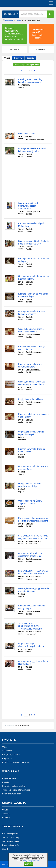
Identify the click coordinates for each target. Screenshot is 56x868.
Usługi (7, 58)
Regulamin (7, 758)
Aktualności (7, 751)
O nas (5, 747)
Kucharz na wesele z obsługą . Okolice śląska (32, 348)
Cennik (5, 849)
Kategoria (14, 49)
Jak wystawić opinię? (11, 841)
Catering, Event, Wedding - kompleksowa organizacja (31, 81)
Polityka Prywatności (11, 755)
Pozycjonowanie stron (12, 794)
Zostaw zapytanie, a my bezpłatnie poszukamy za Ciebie (15, 33)
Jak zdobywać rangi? (11, 837)
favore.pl (21, 3)
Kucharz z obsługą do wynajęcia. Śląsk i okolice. (33, 415)
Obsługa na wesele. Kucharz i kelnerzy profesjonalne (32, 150)
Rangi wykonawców (11, 845)
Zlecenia (30, 58)
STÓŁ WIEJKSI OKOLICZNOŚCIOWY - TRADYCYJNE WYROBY (30, 626)
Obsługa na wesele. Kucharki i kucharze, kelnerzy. (32, 313)
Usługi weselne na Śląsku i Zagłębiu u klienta (31, 502)
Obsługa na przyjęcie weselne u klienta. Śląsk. (33, 663)
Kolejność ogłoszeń (11, 833)
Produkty (18, 58)
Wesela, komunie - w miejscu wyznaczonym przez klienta (32, 383)
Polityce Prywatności (31, 861)
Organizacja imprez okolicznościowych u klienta (31, 645)
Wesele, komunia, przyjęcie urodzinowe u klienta (31, 330)
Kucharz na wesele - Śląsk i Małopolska (31, 225)
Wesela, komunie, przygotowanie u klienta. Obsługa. (34, 590)
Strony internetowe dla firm (14, 786)
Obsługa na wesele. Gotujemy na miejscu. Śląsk (34, 468)
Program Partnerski (11, 778)
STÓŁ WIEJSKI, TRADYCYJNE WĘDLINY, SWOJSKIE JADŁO (33, 537)
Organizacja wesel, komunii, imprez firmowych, (31, 433)
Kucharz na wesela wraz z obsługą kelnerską (30, 365)
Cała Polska (41, 49)
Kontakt (6, 782)
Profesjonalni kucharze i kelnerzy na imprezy (34, 260)
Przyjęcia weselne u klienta (31, 399)
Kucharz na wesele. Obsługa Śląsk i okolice (32, 450)
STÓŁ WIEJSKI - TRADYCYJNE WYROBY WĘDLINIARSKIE (33, 572)
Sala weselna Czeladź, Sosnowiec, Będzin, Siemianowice (29, 206)
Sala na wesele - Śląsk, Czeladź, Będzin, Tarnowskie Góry (33, 242)
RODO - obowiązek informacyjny (16, 762)
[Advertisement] (28, 110)
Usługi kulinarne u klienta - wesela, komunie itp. (30, 485)
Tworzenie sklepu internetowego (16, 790)
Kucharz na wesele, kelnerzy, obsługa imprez (32, 607)
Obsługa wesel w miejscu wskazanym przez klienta (30, 555)
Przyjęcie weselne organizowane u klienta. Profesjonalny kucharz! (33, 519)
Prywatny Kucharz (27, 134)
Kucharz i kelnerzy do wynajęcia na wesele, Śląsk (33, 295)
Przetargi (6, 817)
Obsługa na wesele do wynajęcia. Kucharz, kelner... (34, 277)
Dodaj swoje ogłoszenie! (42, 33)
